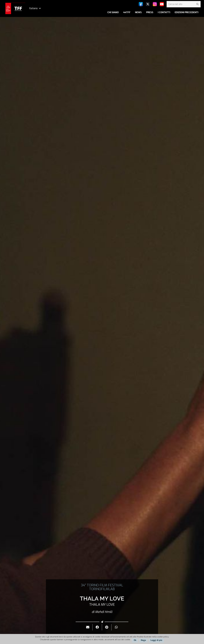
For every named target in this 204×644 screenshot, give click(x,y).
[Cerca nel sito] (184, 4)
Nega (143, 640)
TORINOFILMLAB (102, 589)
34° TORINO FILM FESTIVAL (102, 585)
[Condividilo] (97, 627)
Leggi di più (156, 640)
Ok (135, 640)
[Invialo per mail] (88, 627)
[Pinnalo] (107, 627)
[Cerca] (197, 4)
